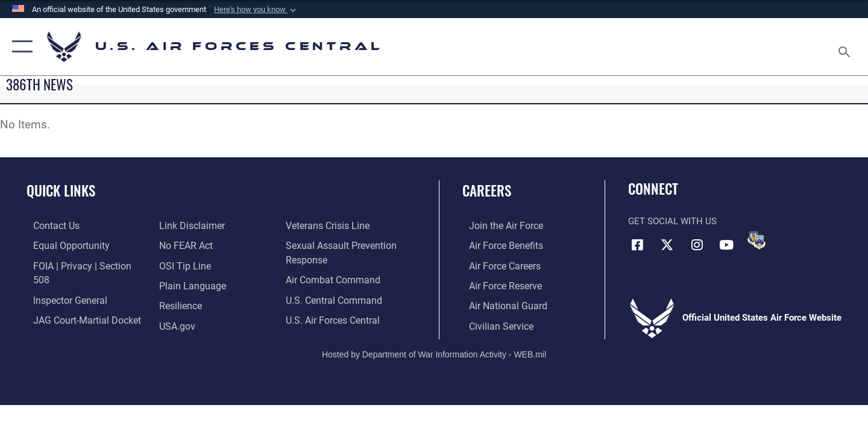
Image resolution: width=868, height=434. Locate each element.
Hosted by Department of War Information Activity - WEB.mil (434, 352)
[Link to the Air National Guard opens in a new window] (499, 304)
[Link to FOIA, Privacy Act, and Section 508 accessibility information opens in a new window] (82, 265)
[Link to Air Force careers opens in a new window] (498, 265)
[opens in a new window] (188, 265)
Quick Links (61, 190)
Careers (487, 190)
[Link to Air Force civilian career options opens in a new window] (493, 324)
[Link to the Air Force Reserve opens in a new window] (498, 285)
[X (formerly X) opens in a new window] (667, 244)
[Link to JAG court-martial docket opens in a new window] (78, 304)
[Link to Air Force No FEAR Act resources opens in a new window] (184, 225)
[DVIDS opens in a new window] (756, 241)
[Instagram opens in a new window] (697, 244)
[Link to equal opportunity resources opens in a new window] (62, 245)
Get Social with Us (672, 221)
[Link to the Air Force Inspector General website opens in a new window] (62, 285)
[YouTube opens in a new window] (726, 244)
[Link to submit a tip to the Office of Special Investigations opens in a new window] (181, 245)
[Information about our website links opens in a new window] (58, 324)
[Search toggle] (846, 47)
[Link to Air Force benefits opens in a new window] (498, 245)
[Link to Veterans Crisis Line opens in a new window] (198, 324)
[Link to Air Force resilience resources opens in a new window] (178, 285)
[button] (256, 10)
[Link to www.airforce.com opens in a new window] (498, 225)
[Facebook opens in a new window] (637, 244)
